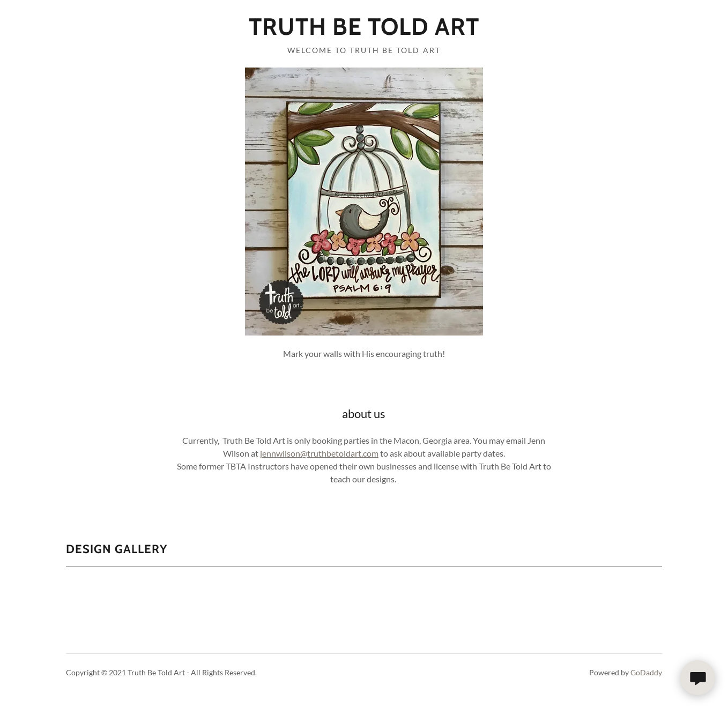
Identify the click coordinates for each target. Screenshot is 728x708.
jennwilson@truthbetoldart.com (319, 453)
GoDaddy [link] (646, 672)
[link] (364, 31)
